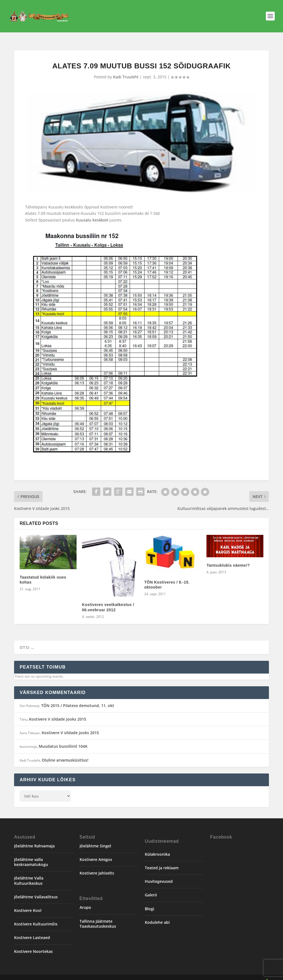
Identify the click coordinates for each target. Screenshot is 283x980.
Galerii (151, 888)
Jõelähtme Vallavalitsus (36, 890)
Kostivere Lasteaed (32, 931)
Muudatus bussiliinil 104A (63, 739)
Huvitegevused (159, 874)
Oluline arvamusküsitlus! (65, 753)
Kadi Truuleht (126, 70)
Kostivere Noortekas (33, 944)
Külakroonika (157, 847)
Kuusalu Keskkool (92, 213)
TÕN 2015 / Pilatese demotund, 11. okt (78, 699)
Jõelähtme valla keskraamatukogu (31, 855)
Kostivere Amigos (96, 853)
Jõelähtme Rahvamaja (34, 839)
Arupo (85, 900)
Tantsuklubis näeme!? (228, 558)
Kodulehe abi (157, 915)
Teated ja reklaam (162, 861)
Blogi (150, 902)
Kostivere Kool (28, 903)
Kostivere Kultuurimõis (36, 917)
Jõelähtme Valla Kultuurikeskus (29, 874)
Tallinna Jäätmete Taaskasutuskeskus (98, 917)
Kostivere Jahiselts (97, 866)
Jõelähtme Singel (95, 839)
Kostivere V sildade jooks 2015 (58, 712)
